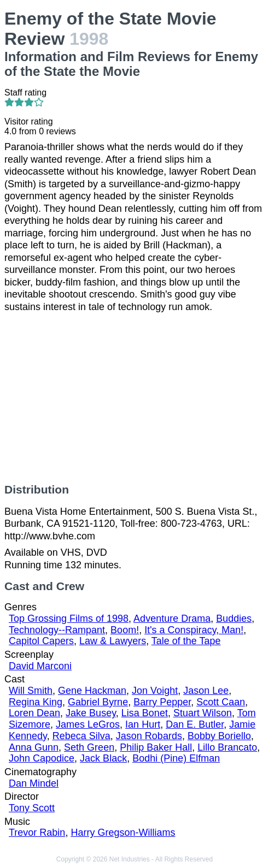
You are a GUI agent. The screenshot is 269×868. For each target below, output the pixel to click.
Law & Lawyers (113, 641)
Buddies (234, 619)
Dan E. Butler (195, 724)
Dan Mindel (34, 783)
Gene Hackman (92, 691)
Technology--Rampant (57, 630)
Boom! (125, 630)
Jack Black (103, 758)
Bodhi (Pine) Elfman (176, 758)
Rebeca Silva (81, 736)
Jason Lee (206, 691)
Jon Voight (155, 691)
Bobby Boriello (219, 736)
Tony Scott (32, 808)
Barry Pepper (162, 702)
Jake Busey (91, 713)
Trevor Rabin (37, 833)
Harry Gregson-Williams (123, 833)
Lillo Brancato (227, 747)
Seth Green (89, 747)
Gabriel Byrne (98, 702)
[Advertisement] (134, 398)
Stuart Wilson (203, 713)
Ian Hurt (143, 724)
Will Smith (31, 691)
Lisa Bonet (145, 713)
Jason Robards (149, 736)
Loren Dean (34, 713)
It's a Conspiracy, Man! (194, 630)
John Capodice (42, 758)
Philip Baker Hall (156, 747)
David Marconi (40, 666)
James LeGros (88, 724)
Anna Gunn (34, 747)
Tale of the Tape (186, 641)
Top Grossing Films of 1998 (69, 619)
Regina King (36, 702)
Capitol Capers (41, 641)
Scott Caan (221, 702)
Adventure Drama (172, 619)
